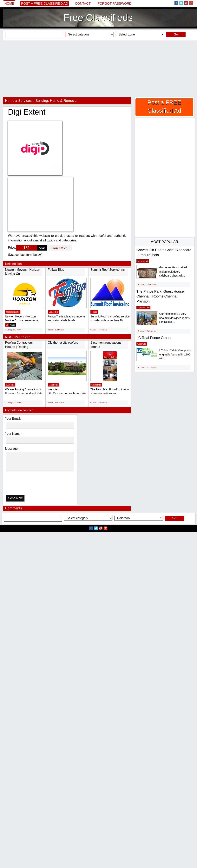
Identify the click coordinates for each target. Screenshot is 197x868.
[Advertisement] (98, 69)
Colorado (142, 344)
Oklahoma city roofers (63, 343)
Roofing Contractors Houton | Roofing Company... (19, 347)
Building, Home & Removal (56, 101)
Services (25, 101)
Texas (94, 312)
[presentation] (26, 484)
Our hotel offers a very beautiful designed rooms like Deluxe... (174, 318)
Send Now (15, 498)
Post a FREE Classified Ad (45, 4)
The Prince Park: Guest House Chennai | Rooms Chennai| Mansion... (160, 296)
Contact (83, 4)
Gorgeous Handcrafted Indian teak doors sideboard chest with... (173, 272)
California (53, 312)
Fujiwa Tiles (56, 270)
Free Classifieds (98, 18)
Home (9, 4)
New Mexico (143, 308)
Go (176, 34)
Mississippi (143, 261)
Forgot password (115, 4)
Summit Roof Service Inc (108, 270)
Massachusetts (13, 312)
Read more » (59, 248)
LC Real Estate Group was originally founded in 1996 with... (175, 354)
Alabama (10, 385)
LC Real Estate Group (154, 338)
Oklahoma (54, 385)
